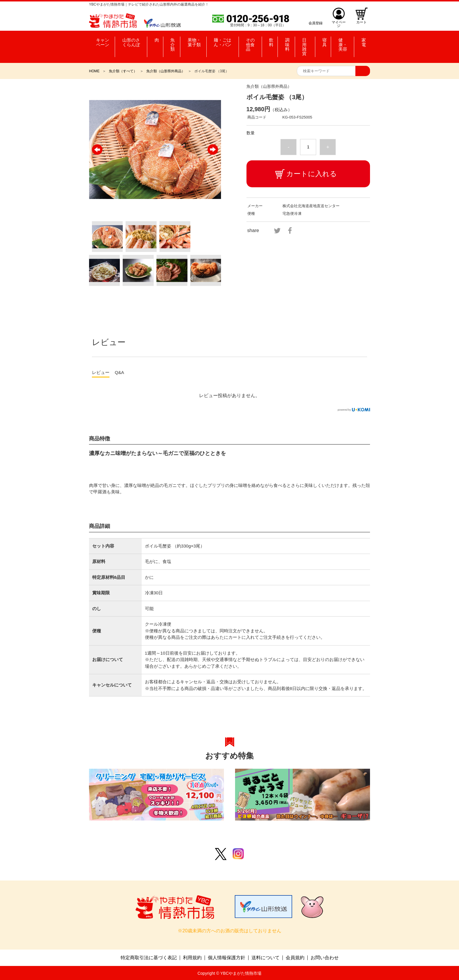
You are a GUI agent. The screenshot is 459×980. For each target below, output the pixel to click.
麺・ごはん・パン (225, 41)
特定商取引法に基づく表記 (149, 957)
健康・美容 (345, 41)
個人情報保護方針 (227, 957)
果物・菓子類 (195, 41)
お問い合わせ (325, 957)
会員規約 (295, 957)
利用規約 (192, 957)
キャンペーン (103, 41)
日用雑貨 (309, 41)
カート (361, 23)
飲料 (274, 41)
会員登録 (314, 23)
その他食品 (256, 41)
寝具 (325, 41)
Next (213, 150)
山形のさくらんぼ (133, 41)
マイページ (338, 23)
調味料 (290, 41)
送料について (266, 957)
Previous (97, 150)
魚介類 (171, 41)
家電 (363, 41)
